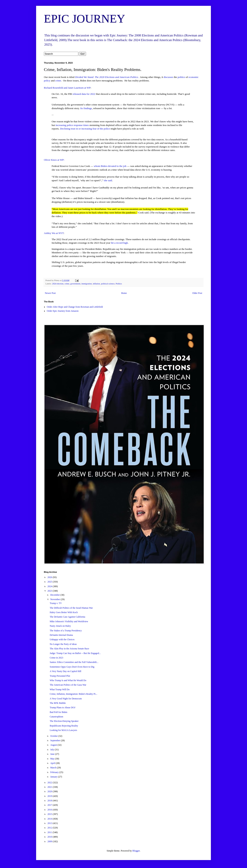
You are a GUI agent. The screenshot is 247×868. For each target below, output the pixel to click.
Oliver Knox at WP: (54, 160)
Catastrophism (56, 717)
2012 (50, 828)
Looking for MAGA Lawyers (63, 730)
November (56, 599)
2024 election (58, 284)
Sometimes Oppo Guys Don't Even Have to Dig (72, 667)
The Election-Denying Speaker (64, 721)
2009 (50, 841)
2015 (50, 814)
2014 (50, 819)
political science (108, 284)
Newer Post (50, 293)
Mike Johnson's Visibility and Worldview (69, 621)
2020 (50, 791)
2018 (50, 801)
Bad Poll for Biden (58, 712)
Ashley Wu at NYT (54, 233)
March (54, 768)
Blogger (136, 851)
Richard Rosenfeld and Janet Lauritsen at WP (67, 88)
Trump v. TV (56, 603)
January (54, 777)
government (75, 284)
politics (181, 77)
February (55, 772)
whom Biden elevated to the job (110, 166)
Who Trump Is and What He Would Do (68, 680)
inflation (96, 284)
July (53, 750)
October (54, 736)
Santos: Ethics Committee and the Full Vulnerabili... (74, 662)
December (55, 595)
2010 (50, 837)
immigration (87, 284)
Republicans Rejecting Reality (64, 726)
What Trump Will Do (60, 689)
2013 (50, 823)
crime (58, 81)
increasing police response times (72, 125)
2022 (50, 783)
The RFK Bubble (58, 703)
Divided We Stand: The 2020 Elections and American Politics (107, 77)
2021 (50, 787)
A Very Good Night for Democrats (66, 699)
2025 (50, 582)
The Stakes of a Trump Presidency (66, 631)
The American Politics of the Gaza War (68, 685)
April (53, 763)
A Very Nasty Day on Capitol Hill (65, 671)
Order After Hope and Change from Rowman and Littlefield (75, 307)
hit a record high (119, 243)
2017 (50, 805)
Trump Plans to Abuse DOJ (63, 708)
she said (108, 180)
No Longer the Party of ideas (63, 644)
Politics (119, 284)
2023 (50, 591)
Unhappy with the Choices (62, 639)
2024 (50, 586)
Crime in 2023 (56, 658)
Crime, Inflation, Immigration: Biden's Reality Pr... (73, 694)
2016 (50, 810)
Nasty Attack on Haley (60, 626)
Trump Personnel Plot (60, 676)
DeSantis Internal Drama (61, 635)
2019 (50, 796)
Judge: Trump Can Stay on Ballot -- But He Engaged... (75, 653)
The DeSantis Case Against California (67, 617)
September (56, 740)
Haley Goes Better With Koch (64, 612)
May (53, 759)
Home (124, 293)
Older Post (197, 293)
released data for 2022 (84, 94)
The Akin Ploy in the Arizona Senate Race (69, 649)
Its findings (86, 108)
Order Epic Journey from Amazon (63, 311)
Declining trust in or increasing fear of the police (85, 129)
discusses (168, 77)
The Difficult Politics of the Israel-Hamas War (71, 608)
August (54, 745)
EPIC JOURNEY (84, 19)
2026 (50, 577)
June (53, 754)
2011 (50, 832)
